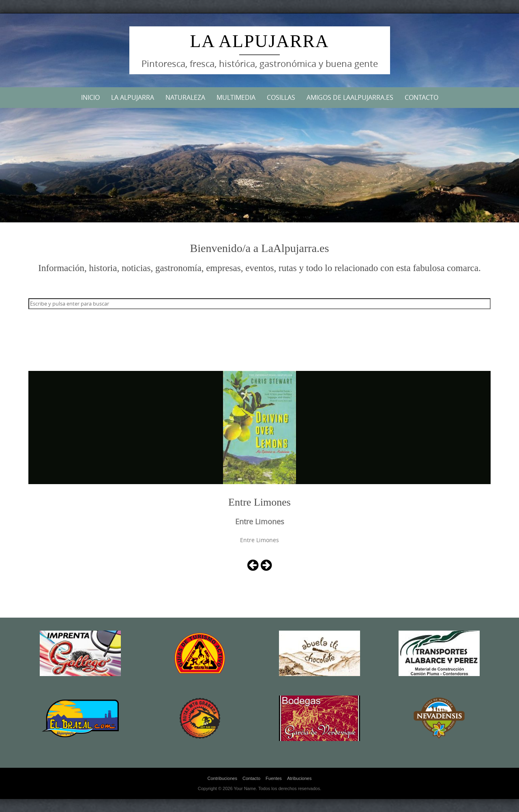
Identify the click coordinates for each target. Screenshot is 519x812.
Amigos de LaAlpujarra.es (350, 97)
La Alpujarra (259, 41)
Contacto (421, 97)
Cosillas (281, 97)
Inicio (90, 97)
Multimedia (236, 97)
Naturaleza (185, 97)
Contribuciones (222, 778)
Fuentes (274, 778)
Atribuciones (299, 778)
